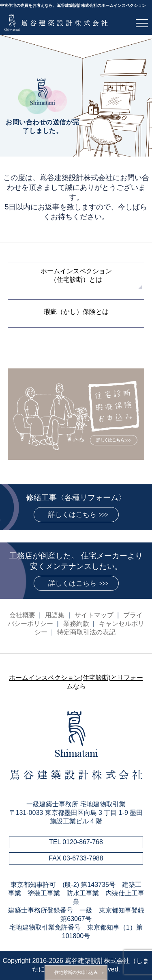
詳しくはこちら (72, 515)
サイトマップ (94, 615)
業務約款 (76, 624)
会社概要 (22, 615)
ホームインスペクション (76, 275)
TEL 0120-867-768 (76, 842)
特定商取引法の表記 (86, 632)
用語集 (55, 615)
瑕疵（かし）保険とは (76, 312)
